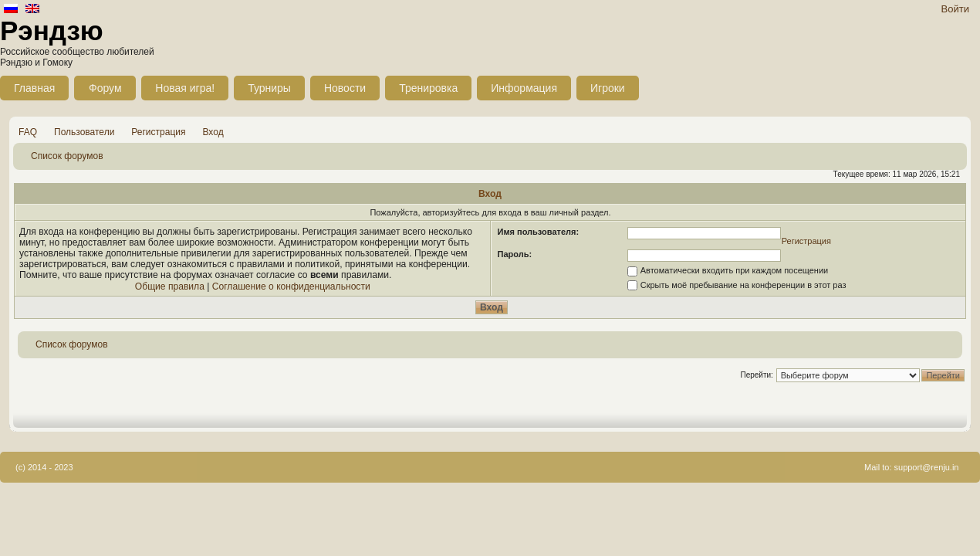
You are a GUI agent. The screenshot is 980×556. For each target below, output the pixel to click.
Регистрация (158, 132)
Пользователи (84, 132)
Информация (524, 88)
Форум (105, 88)
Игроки (608, 88)
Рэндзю (52, 31)
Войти (955, 9)
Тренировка (428, 88)
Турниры (269, 88)
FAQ (28, 132)
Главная (34, 88)
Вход (213, 132)
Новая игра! (185, 88)
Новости (345, 88)
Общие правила (170, 286)
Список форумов (67, 156)
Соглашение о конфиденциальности (291, 286)
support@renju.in (927, 467)
